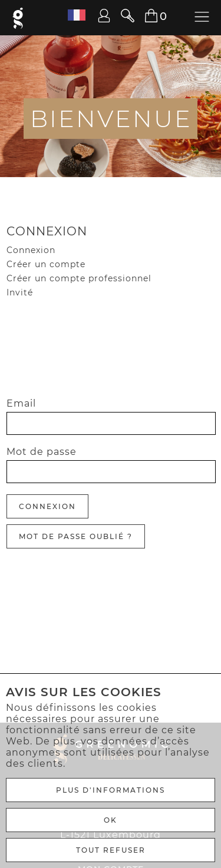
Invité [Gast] (20, 292)
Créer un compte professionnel (79, 278)
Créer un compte (46, 264)
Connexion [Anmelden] (47, 506)
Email (21, 403)
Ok (111, 820)
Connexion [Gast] (31, 250)
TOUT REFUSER (111, 850)
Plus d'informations (111, 790)
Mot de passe (42, 452)
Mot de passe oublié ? (76, 536)
